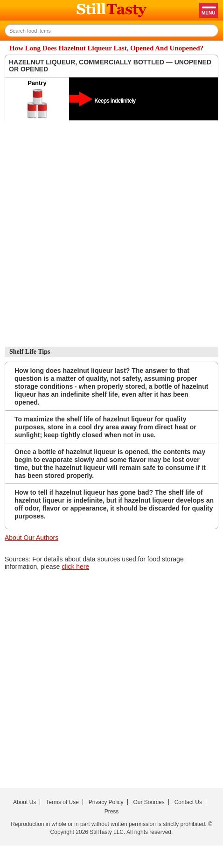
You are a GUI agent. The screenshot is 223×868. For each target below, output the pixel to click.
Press (112, 812)
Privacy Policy (106, 802)
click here (75, 567)
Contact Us (188, 802)
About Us (24, 802)
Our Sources (149, 802)
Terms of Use (62, 802)
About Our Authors (31, 538)
